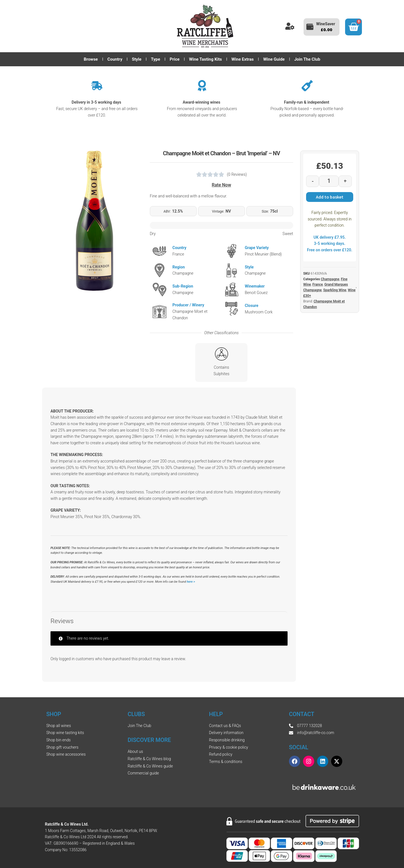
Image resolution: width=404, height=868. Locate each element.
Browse (91, 59)
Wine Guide (274, 59)
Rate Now (221, 185)
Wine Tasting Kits (206, 59)
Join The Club (307, 59)
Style (137, 59)
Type (156, 59)
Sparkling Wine (335, 290)
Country (115, 59)
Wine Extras (243, 59)
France (317, 284)
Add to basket (330, 197)
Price (175, 59)
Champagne (330, 279)
